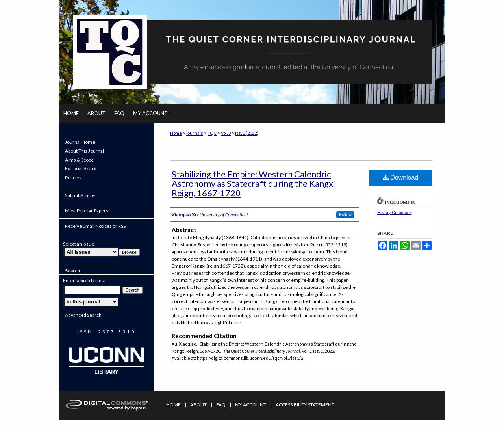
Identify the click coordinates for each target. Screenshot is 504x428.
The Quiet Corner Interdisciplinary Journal (252, 52)
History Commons (394, 212)
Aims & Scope (79, 160)
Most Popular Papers (87, 211)
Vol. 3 (226, 133)
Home (176, 133)
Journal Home (80, 142)
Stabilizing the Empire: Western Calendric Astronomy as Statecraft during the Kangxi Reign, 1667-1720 (253, 183)
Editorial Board (81, 169)
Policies (73, 178)
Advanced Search (83, 315)
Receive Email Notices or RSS (95, 226)
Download (401, 178)
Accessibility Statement (305, 405)
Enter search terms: (84, 280)
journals (195, 133)
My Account (251, 405)
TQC (212, 133)
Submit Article (80, 195)
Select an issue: (79, 244)
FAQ (221, 405)
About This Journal (84, 151)
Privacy (174, 423)
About (198, 405)
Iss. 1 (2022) (247, 133)
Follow (345, 214)
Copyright (201, 423)
